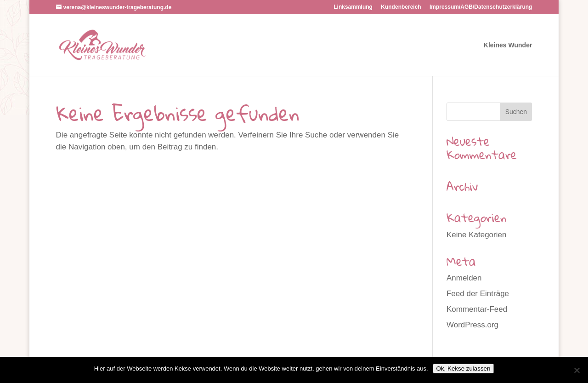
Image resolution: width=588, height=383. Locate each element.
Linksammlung (353, 7)
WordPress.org (472, 325)
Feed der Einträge (478, 294)
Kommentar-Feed (477, 309)
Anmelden (464, 278)
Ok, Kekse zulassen (464, 369)
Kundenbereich (401, 7)
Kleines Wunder (508, 45)
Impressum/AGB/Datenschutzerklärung (481, 7)
